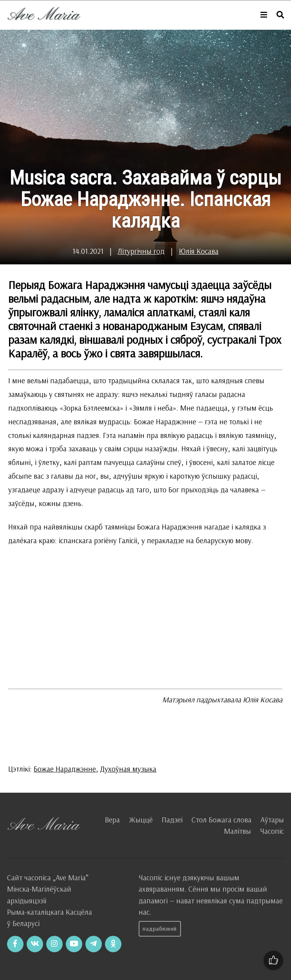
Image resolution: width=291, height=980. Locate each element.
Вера (112, 820)
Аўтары (272, 820)
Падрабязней (160, 929)
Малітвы (238, 831)
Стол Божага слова (221, 820)
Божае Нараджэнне (65, 769)
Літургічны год (141, 251)
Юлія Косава (199, 251)
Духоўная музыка (128, 769)
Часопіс (272, 831)
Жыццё (141, 820)
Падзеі (172, 820)
